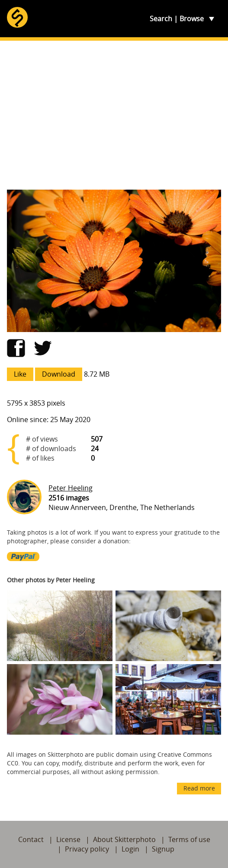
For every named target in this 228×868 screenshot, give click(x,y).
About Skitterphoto (124, 839)
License (68, 839)
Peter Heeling (71, 488)
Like (20, 374)
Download (59, 374)
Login (130, 849)
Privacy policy (87, 849)
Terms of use (189, 839)
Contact (31, 839)
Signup (163, 849)
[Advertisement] (114, 115)
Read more (199, 788)
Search (161, 19)
